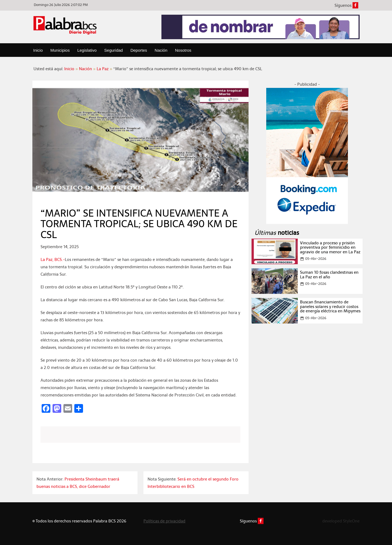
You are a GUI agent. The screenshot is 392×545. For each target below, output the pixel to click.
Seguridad (114, 50)
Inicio (38, 50)
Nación (161, 50)
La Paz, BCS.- (53, 259)
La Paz (103, 69)
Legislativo (87, 50)
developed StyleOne (341, 521)
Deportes (139, 50)
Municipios (60, 50)
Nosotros (183, 50)
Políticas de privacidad (164, 521)
